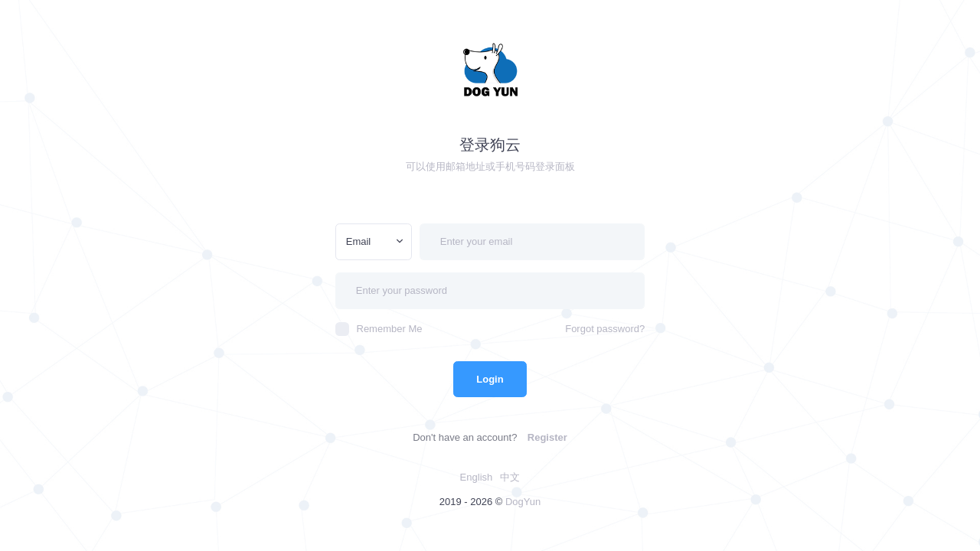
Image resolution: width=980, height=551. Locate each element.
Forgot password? (605, 329)
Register (547, 437)
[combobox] (374, 242)
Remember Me (379, 329)
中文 (510, 477)
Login (490, 379)
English (477, 477)
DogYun (523, 502)
